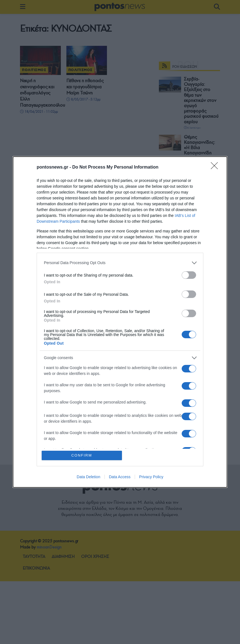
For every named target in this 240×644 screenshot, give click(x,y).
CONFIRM (82, 455)
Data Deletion (88, 477)
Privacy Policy (151, 477)
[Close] (216, 167)
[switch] (189, 275)
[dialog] (120, 322)
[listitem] (120, 263)
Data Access (120, 477)
